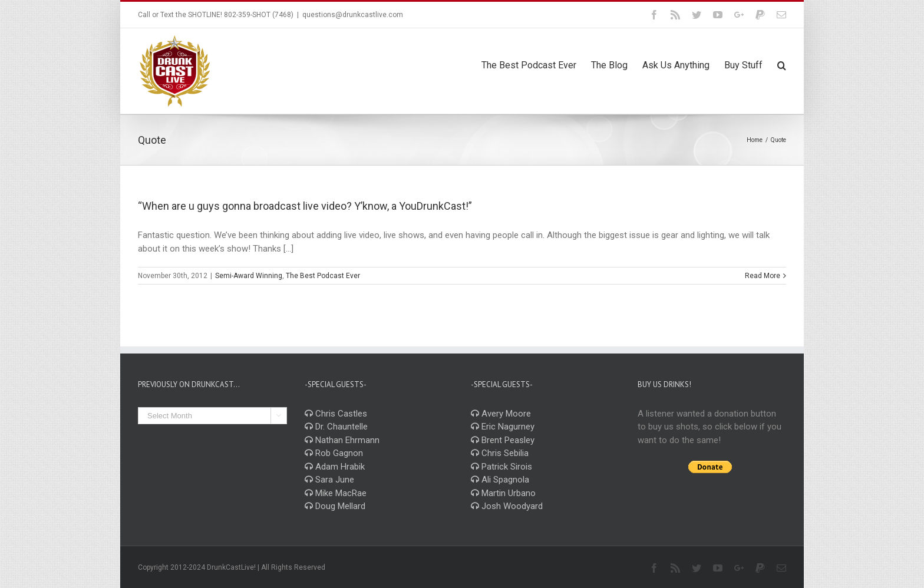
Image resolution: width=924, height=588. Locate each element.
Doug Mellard (335, 506)
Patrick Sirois (501, 467)
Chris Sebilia (500, 453)
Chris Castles (336, 414)
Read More (763, 276)
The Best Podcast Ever (323, 276)
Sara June (329, 480)
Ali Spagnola (500, 480)
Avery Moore (501, 414)
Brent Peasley (503, 440)
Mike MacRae (336, 493)
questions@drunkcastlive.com (353, 15)
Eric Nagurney (503, 427)
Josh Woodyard (507, 506)
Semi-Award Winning (249, 276)
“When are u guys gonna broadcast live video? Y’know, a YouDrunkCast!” (305, 206)
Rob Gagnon (334, 453)
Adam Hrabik (335, 467)
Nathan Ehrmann (342, 440)
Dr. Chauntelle (336, 427)
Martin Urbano (503, 493)
